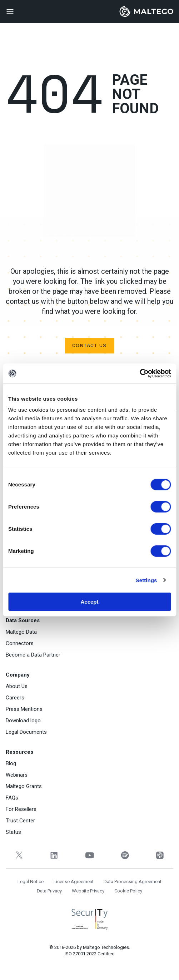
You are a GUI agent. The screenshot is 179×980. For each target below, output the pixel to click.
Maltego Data (21, 632)
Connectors (20, 643)
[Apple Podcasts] (160, 855)
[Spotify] (125, 855)
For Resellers (21, 809)
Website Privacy (88, 891)
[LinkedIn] (54, 855)
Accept (89, 602)
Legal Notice (31, 882)
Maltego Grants (24, 786)
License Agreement (74, 882)
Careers (15, 698)
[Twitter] (19, 855)
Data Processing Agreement (133, 882)
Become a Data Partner (33, 655)
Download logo (23, 721)
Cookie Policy (128, 891)
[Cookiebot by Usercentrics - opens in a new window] (140, 373)
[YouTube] (89, 855)
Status (13, 832)
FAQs (12, 798)
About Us (17, 686)
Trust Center (20, 821)
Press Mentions (24, 709)
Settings (146, 580)
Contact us (89, 345)
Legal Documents (26, 732)
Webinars (17, 775)
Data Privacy (49, 891)
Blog (11, 763)
